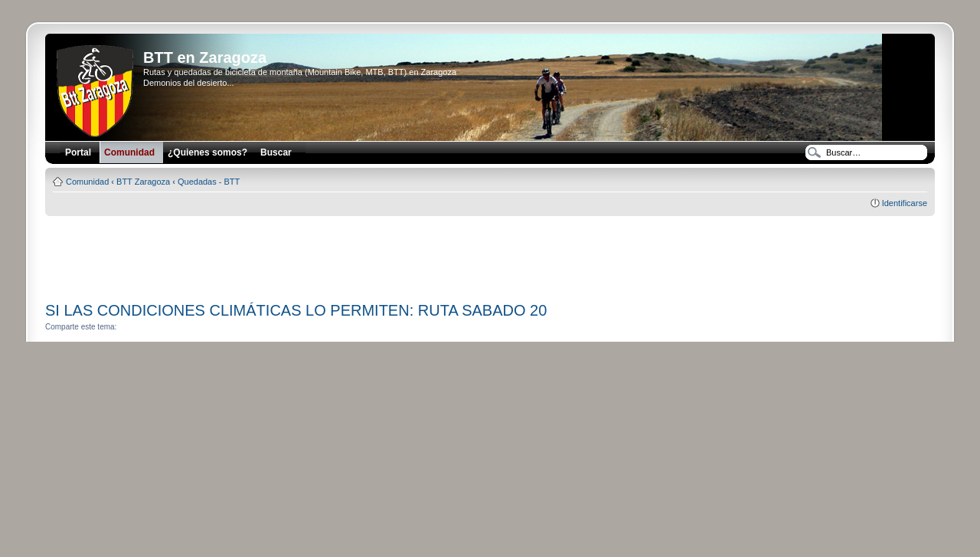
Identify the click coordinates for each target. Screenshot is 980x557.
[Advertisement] (490, 254)
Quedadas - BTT (209, 182)
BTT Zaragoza (143, 182)
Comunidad (87, 182)
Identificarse (905, 203)
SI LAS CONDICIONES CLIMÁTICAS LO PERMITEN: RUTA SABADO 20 (296, 310)
